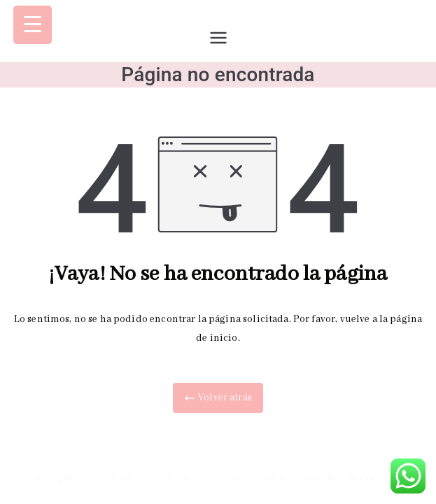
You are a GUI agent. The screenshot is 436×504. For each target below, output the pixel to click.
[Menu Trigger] (33, 25)
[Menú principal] (218, 38)
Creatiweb (386, 478)
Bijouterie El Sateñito (149, 478)
